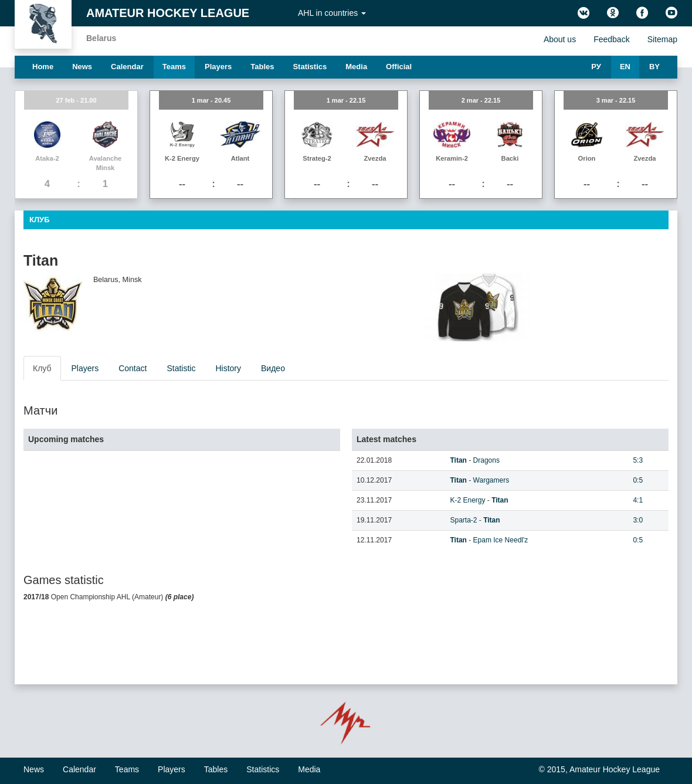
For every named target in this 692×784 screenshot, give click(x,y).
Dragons (486, 460)
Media (356, 67)
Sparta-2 (463, 520)
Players (218, 67)
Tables (262, 67)
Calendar (127, 67)
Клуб (42, 368)
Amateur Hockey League (168, 13)
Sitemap (662, 39)
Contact (133, 368)
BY (654, 67)
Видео (273, 368)
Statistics (310, 67)
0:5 (638, 480)
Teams (174, 67)
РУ (596, 67)
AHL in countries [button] (332, 13)
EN (625, 67)
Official (399, 67)
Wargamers (491, 480)
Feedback (611, 39)
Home (43, 67)
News (82, 67)
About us (560, 39)
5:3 (638, 460)
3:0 (638, 520)
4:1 (638, 500)
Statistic (181, 368)
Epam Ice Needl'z (501, 540)
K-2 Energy (467, 500)
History (228, 368)
